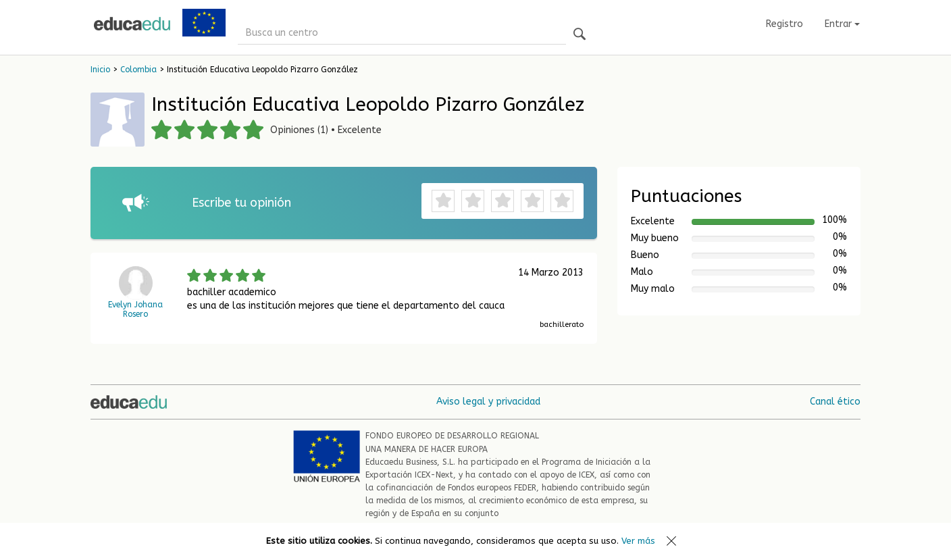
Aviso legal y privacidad (488, 402)
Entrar (842, 24)
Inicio (100, 70)
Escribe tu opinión (241, 203)
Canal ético (835, 402)
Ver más (638, 541)
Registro (785, 24)
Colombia (138, 70)
